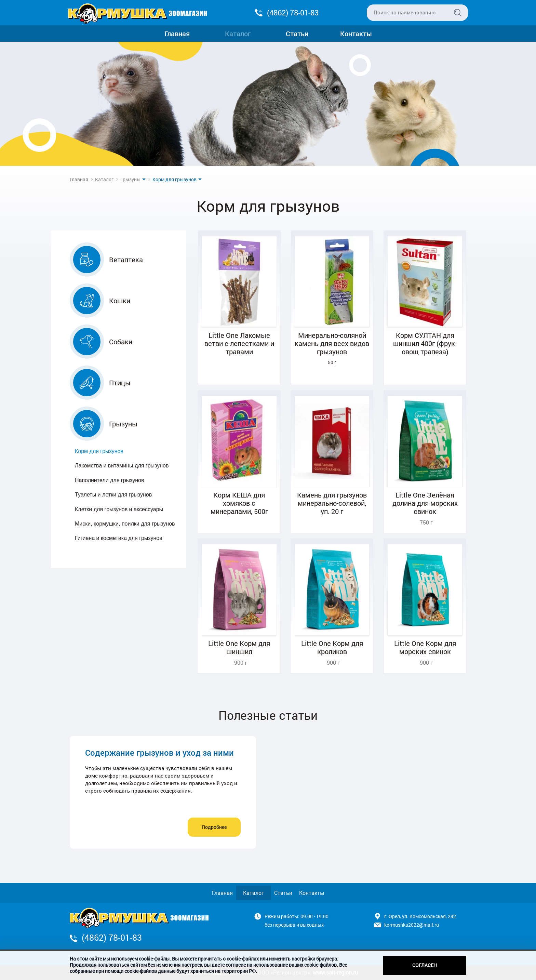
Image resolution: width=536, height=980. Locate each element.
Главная (177, 34)
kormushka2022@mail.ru (412, 925)
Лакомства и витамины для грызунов (122, 466)
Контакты (356, 34)
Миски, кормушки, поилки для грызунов (125, 524)
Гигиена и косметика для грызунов (119, 538)
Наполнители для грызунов (109, 480)
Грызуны (130, 179)
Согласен (425, 965)
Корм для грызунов (99, 451)
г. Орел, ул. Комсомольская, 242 (420, 916)
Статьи (297, 34)
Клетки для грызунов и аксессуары (119, 509)
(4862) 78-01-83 (293, 12)
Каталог (238, 34)
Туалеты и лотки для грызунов (113, 495)
